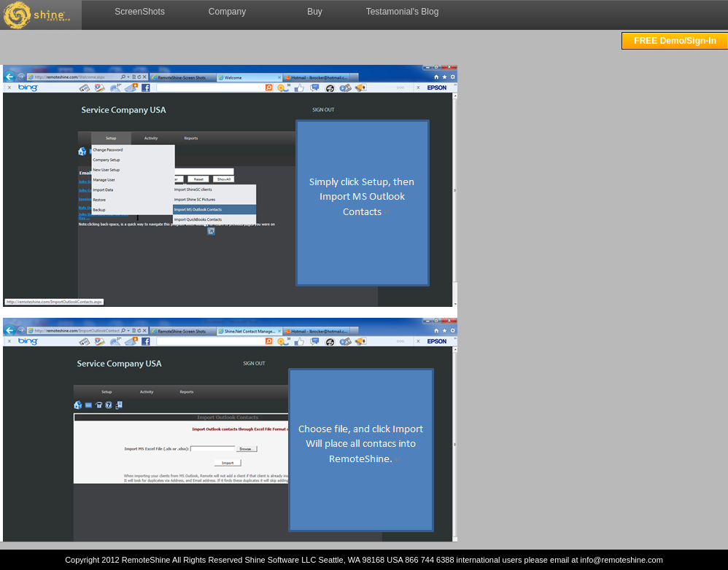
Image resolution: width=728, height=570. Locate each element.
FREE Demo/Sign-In (675, 41)
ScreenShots (140, 12)
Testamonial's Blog (403, 12)
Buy (315, 12)
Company (227, 12)
